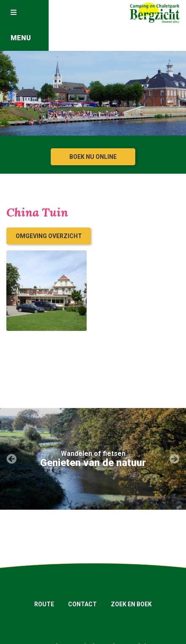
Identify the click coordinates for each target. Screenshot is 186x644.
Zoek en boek (131, 604)
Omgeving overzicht (49, 236)
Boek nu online (93, 157)
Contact (82, 604)
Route (44, 604)
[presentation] (11, 459)
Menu (21, 25)
